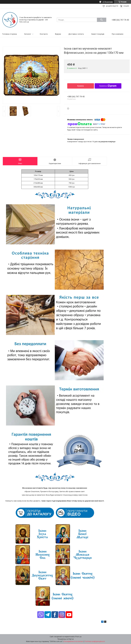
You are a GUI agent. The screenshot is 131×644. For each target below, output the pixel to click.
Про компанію (118, 34)
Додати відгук (112, 6)
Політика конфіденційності (95, 641)
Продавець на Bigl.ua (66, 639)
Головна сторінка (10, 34)
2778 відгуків (108, 2)
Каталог (28, 34)
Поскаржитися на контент (73, 641)
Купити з (108, 86)
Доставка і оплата (76, 34)
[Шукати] (102, 20)
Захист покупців (98, 34)
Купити (81, 86)
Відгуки (58, 34)
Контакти (44, 34)
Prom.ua (78, 637)
